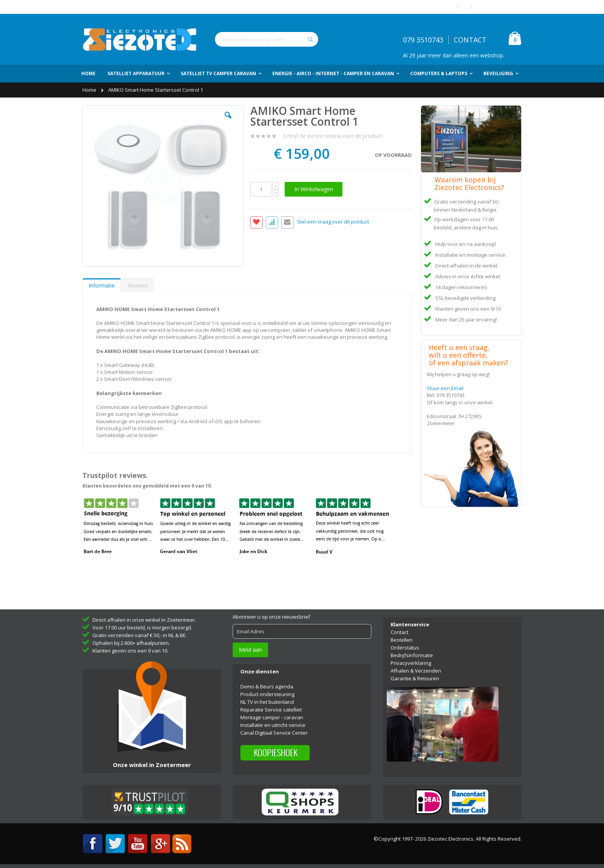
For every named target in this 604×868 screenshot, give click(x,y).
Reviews (138, 285)
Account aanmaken (499, 7)
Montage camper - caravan (272, 717)
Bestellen (402, 640)
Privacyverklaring (411, 663)
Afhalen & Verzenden (416, 671)
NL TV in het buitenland (267, 702)
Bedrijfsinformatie (412, 655)
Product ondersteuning (267, 694)
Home (90, 90)
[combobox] (267, 39)
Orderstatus (405, 648)
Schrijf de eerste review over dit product (332, 136)
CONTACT (470, 40)
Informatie (102, 285)
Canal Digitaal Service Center (274, 733)
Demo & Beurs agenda (267, 686)
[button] (228, 121)
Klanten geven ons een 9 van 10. (130, 651)
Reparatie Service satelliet (271, 710)
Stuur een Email (445, 388)
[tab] (102, 285)
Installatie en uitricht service (273, 725)
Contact (399, 632)
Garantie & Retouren (415, 678)
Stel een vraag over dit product (333, 222)
